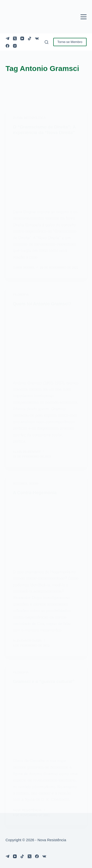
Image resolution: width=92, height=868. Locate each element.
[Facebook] (7, 46)
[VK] (37, 38)
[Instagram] (15, 46)
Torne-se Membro (70, 42)
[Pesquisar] (46, 42)
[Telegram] (7, 38)
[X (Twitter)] (15, 38)
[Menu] (84, 17)
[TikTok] (30, 38)
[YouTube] (22, 38)
